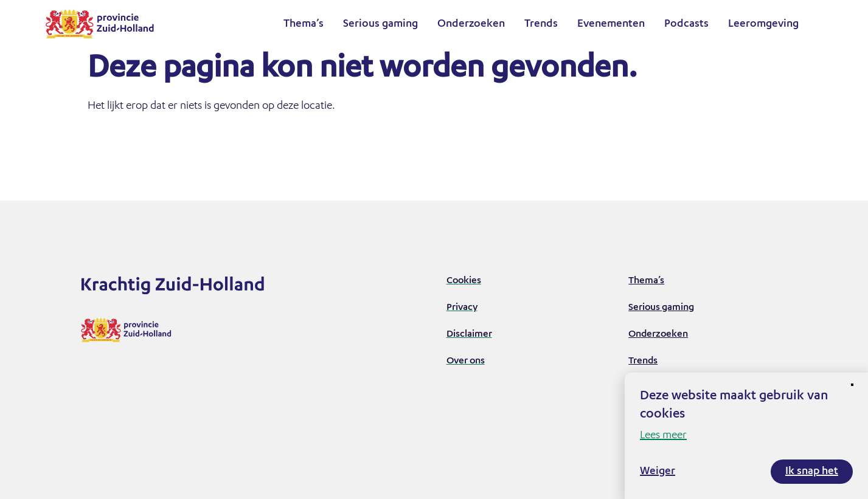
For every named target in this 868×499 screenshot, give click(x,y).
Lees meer (663, 436)
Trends (541, 24)
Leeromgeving (763, 24)
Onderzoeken (471, 24)
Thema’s (304, 24)
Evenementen (611, 24)
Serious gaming (380, 24)
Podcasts (686, 24)
